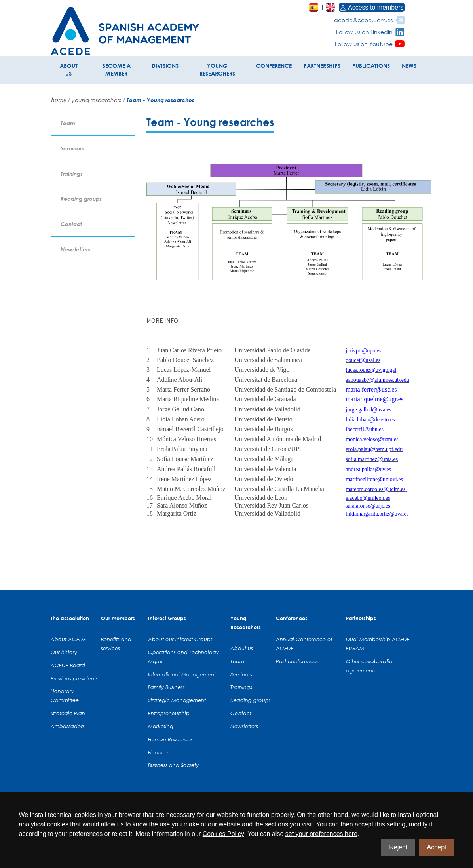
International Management (182, 674)
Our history (64, 652)
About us (242, 648)
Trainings (72, 174)
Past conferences (297, 661)
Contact (71, 224)
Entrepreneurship (169, 713)
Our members (118, 618)
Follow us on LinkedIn (364, 32)
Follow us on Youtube (364, 44)
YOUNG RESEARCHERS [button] (217, 69)
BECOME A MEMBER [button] (116, 69)
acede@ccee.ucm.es (363, 20)
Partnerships (361, 618)
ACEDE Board (68, 665)
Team (68, 123)
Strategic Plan (68, 713)
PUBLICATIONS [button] (371, 66)
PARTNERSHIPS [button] (322, 66)
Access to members (372, 7)
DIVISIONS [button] (165, 66)
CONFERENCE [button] (274, 66)
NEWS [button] (409, 66)
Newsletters (75, 249)
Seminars (72, 148)
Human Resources (170, 739)
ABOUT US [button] (69, 69)
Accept (437, 847)
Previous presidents (74, 678)
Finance (158, 752)
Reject (398, 847)
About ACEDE (68, 639)
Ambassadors (68, 726)
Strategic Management (177, 700)
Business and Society (173, 765)
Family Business (166, 687)
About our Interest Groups (180, 639)
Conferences (292, 618)
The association (70, 618)
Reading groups (81, 199)
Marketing (161, 726)
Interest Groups (167, 618)
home (58, 100)
